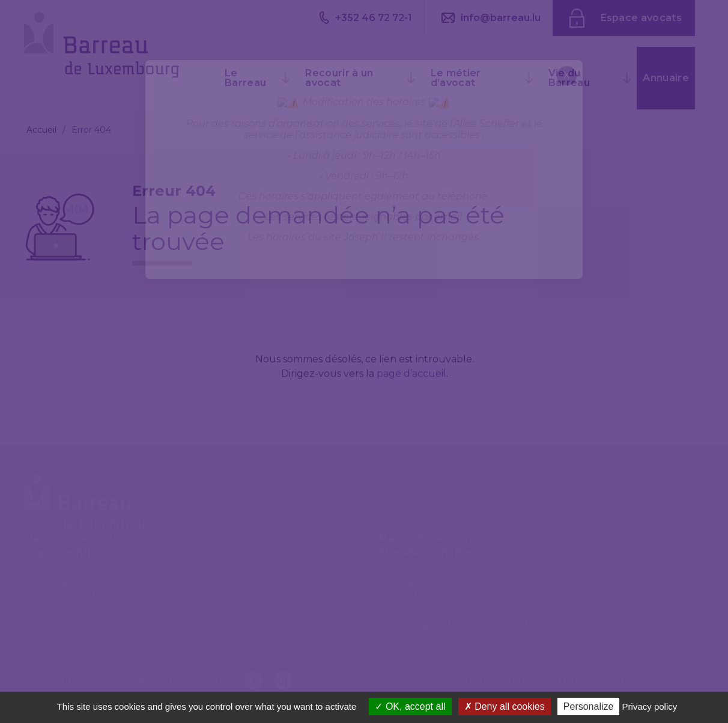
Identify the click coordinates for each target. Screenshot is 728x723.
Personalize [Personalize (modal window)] (589, 706)
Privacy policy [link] (650, 706)
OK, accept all (410, 706)
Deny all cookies (505, 706)
